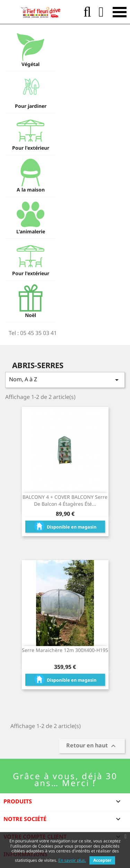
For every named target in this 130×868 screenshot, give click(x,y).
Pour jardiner (31, 106)
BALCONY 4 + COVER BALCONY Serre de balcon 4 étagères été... (65, 500)
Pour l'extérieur (31, 148)
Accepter (102, 860)
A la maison (31, 190)
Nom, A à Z (65, 380)
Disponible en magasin (65, 525)
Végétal (31, 64)
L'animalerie (31, 231)
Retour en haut (92, 746)
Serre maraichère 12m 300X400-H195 (65, 650)
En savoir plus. (72, 860)
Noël (31, 315)
